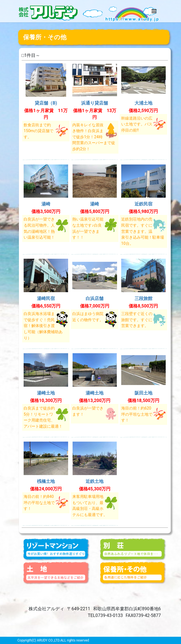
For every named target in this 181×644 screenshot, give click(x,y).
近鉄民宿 (143, 204)
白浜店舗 (95, 298)
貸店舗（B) (46, 103)
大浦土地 (143, 103)
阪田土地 (143, 393)
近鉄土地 (95, 481)
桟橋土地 (46, 481)
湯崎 (46, 204)
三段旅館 (143, 298)
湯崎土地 (46, 393)
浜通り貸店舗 (95, 103)
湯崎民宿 (46, 298)
